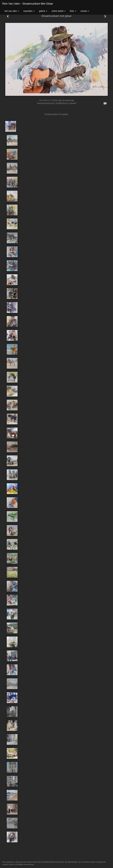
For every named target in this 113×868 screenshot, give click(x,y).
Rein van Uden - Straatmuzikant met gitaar (28, 4)
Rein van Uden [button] (12, 11)
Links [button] (73, 11)
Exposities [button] (29, 11)
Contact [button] (85, 11)
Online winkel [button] (59, 11)
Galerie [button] (43, 11)
